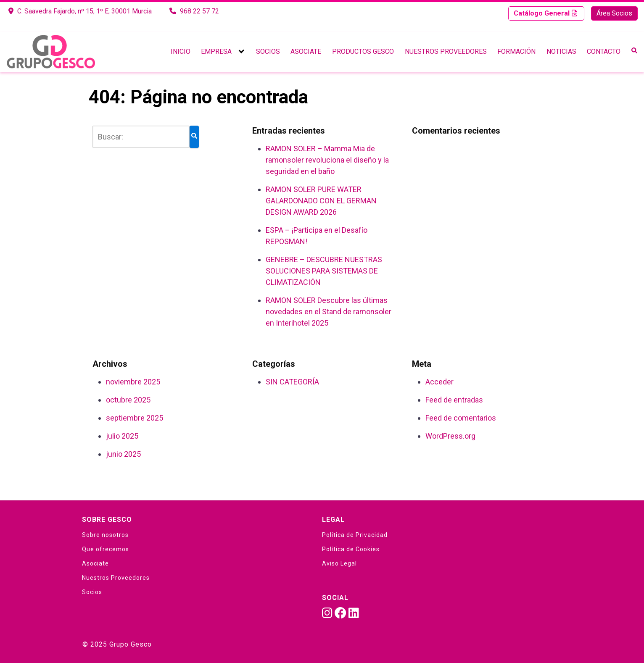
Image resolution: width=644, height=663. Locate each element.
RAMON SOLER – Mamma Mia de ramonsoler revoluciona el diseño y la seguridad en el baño (327, 160)
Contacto (604, 51)
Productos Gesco (363, 51)
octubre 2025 (128, 400)
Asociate (306, 51)
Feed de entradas (454, 400)
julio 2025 (122, 436)
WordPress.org (450, 436)
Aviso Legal (339, 563)
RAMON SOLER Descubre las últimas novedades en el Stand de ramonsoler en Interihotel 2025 (329, 312)
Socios (268, 51)
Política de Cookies (351, 549)
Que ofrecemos (106, 549)
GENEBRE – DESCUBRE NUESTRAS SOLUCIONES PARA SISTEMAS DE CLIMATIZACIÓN (324, 271)
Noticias (561, 51)
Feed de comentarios (461, 418)
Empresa (216, 51)
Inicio (181, 51)
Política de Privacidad (355, 535)
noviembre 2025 (133, 382)
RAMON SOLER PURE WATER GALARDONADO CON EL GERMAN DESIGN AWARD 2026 (321, 201)
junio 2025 (123, 454)
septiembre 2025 (135, 418)
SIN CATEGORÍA (292, 382)
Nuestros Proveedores (446, 51)
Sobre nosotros (105, 535)
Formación (516, 51)
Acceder (439, 382)
